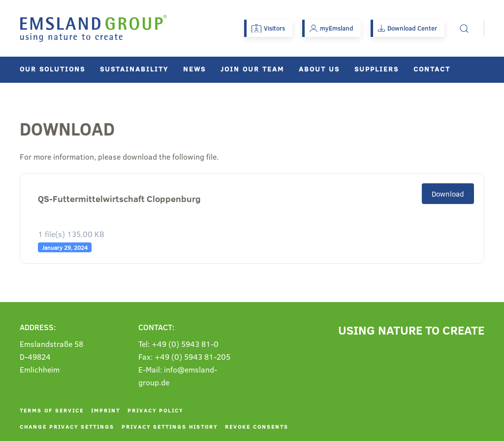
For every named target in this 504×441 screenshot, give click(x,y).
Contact (432, 69)
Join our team (252, 69)
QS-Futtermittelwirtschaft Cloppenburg (119, 199)
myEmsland (331, 28)
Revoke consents (257, 426)
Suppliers (377, 69)
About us (319, 69)
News (194, 69)
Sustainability (134, 69)
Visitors (268, 28)
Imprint (106, 410)
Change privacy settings (67, 426)
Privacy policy (155, 410)
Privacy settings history (170, 426)
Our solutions (52, 69)
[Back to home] (94, 28)
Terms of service (52, 410)
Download (448, 194)
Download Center (408, 28)
